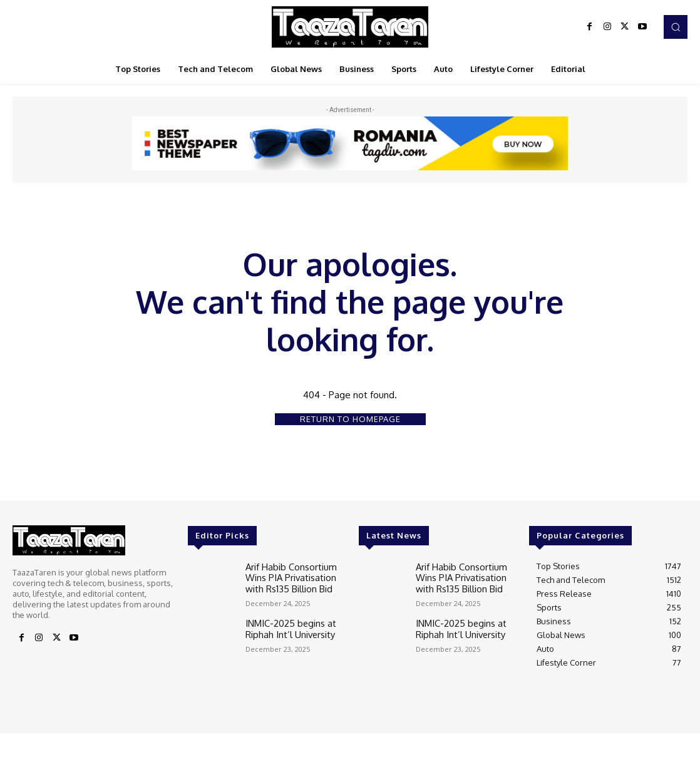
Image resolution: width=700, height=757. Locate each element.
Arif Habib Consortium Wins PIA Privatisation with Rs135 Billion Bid (294, 576)
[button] (676, 27)
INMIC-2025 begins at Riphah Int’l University (286, 624)
